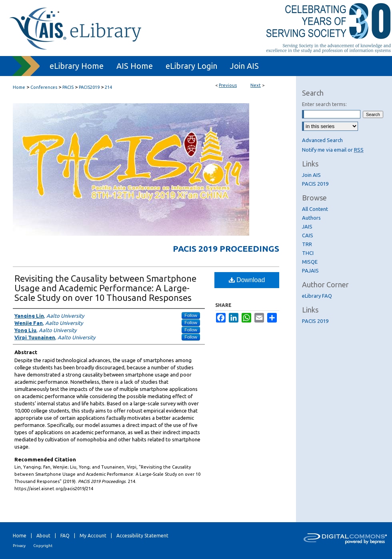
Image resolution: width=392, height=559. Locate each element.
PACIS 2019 (315, 184)
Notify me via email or (333, 150)
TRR (307, 244)
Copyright (43, 546)
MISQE (310, 262)
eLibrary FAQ (317, 296)
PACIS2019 (89, 87)
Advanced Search (322, 140)
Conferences (44, 87)
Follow (191, 315)
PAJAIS (310, 270)
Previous (228, 85)
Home (19, 87)
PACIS (68, 87)
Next (256, 85)
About (43, 536)
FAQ (65, 536)
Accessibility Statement (142, 536)
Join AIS (311, 175)
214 (108, 87)
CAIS (308, 235)
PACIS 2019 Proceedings (226, 248)
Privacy (19, 546)
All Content (315, 209)
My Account (93, 536)
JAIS (307, 226)
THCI (308, 253)
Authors (311, 218)
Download (247, 280)
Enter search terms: (324, 104)
